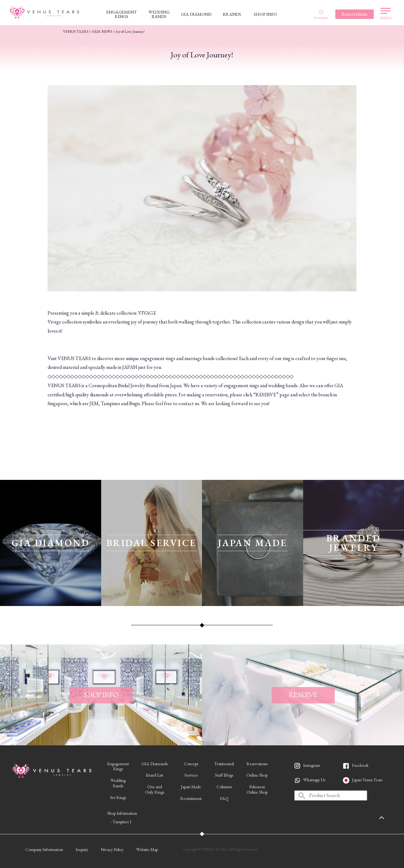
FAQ (224, 798)
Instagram (312, 765)
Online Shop (257, 775)
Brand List (155, 775)
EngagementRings (118, 766)
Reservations (257, 764)
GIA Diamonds (155, 764)
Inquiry (82, 849)
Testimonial (224, 764)
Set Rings (118, 797)
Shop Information (122, 813)
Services (191, 775)
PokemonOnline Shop (257, 789)
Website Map (147, 849)
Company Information (44, 849)
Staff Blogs (224, 775)
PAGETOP (390, 818)
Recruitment (191, 798)
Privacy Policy (112, 849)
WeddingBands (118, 783)
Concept (191, 764)
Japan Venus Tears (367, 780)
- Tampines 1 (121, 822)
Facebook (360, 765)
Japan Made (191, 787)
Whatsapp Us (314, 780)
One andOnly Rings (155, 789)
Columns (224, 787)
